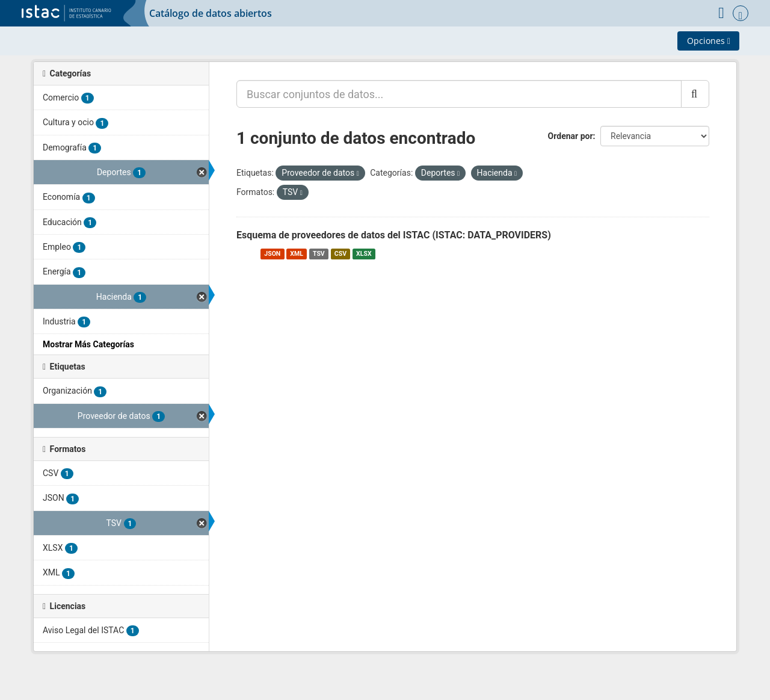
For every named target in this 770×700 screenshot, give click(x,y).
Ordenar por (571, 136)
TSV (319, 254)
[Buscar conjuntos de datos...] (459, 94)
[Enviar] (695, 94)
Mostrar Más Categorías (88, 344)
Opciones (709, 41)
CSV (340, 254)
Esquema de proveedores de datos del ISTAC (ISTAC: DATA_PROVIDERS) (394, 235)
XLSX (364, 254)
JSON (272, 254)
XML (297, 254)
